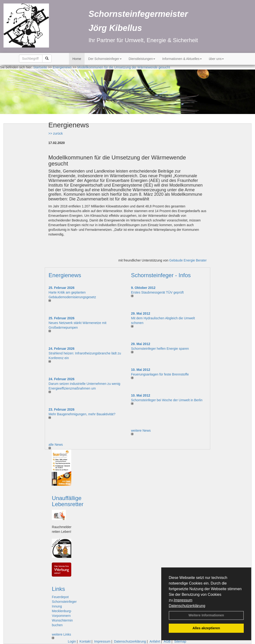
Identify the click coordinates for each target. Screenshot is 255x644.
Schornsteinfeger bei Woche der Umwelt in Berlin (167, 400)
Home (77, 59)
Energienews (65, 275)
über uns (216, 59)
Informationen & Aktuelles (182, 59)
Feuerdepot (60, 597)
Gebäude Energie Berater (188, 260)
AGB (167, 641)
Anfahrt (155, 641)
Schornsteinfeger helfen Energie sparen (160, 349)
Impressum (183, 600)
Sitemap (180, 641)
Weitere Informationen (206, 615)
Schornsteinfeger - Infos (161, 275)
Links (58, 589)
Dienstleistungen (142, 59)
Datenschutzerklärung (187, 606)
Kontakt (85, 641)
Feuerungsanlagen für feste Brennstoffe (160, 374)
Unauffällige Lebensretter (68, 501)
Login (72, 641)
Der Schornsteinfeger (105, 59)
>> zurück (55, 133)
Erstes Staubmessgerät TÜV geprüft (157, 292)
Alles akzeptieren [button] (206, 628)
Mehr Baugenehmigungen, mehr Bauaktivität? (82, 414)
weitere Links (61, 636)
